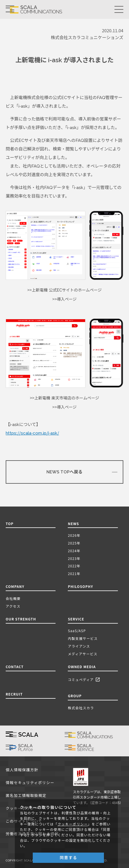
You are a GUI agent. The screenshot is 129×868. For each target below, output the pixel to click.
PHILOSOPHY (80, 586)
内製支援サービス (83, 638)
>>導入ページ (64, 299)
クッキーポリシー (73, 824)
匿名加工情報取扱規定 (26, 796)
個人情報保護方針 (22, 770)
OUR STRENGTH (21, 619)
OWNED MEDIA (82, 667)
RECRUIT (14, 694)
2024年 (74, 551)
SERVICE (76, 619)
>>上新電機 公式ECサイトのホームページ (64, 290)
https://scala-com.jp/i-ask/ (32, 433)
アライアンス (79, 646)
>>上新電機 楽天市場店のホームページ (64, 398)
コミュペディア (85, 680)
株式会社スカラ (81, 708)
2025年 (74, 543)
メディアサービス (83, 654)
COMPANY (15, 586)
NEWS (74, 524)
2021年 (74, 573)
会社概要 (13, 598)
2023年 (74, 558)
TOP (10, 524)
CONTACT (15, 667)
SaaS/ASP (77, 631)
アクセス (13, 606)
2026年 (74, 535)
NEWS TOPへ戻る (64, 472)
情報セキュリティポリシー (30, 783)
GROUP (75, 696)
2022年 (74, 566)
